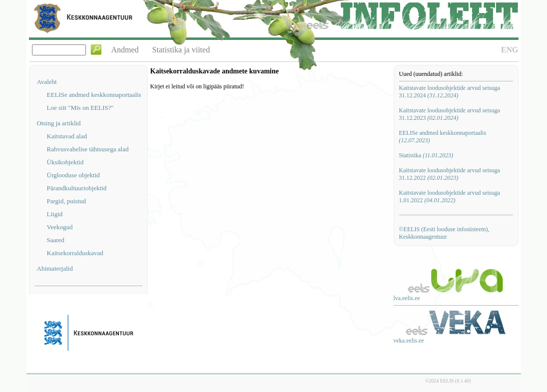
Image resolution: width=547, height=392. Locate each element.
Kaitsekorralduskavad (75, 253)
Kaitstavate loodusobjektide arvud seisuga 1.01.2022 (450, 196)
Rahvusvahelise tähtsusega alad (88, 149)
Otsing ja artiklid (59, 123)
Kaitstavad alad (67, 136)
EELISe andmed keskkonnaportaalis (94, 95)
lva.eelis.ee (407, 298)
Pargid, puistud (67, 201)
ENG (510, 50)
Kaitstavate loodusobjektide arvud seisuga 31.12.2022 (450, 174)
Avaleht (47, 82)
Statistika (426, 155)
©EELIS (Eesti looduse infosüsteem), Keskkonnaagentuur (444, 233)
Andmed (125, 50)
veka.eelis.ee (409, 341)
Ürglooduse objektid (73, 175)
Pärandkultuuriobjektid (77, 188)
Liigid (55, 214)
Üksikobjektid (65, 162)
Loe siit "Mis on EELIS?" (80, 108)
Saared (56, 240)
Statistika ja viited (181, 50)
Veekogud (60, 227)
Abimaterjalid (55, 268)
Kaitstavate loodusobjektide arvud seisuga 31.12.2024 (450, 92)
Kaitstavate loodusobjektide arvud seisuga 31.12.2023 (450, 114)
